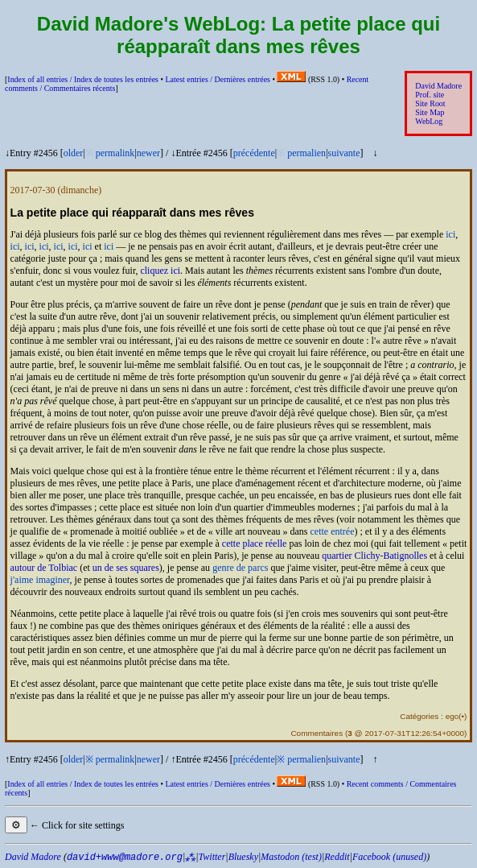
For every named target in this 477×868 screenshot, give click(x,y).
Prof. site (430, 95)
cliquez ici (160, 271)
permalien (306, 153)
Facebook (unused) (389, 857)
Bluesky (243, 857)
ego (452, 716)
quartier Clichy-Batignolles (374, 556)
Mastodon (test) (291, 857)
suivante (344, 153)
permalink (115, 153)
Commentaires (317, 733)
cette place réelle (255, 544)
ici (450, 234)
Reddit (337, 857)
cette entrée (333, 531)
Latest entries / (217, 79)
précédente (254, 153)
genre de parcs (240, 568)
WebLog (429, 121)
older (74, 153)
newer (148, 153)
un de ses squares (126, 568)
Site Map (430, 112)
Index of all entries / (83, 79)
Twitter (212, 857)
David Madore (438, 86)
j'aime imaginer (40, 580)
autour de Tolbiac (44, 568)
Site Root (430, 103)
